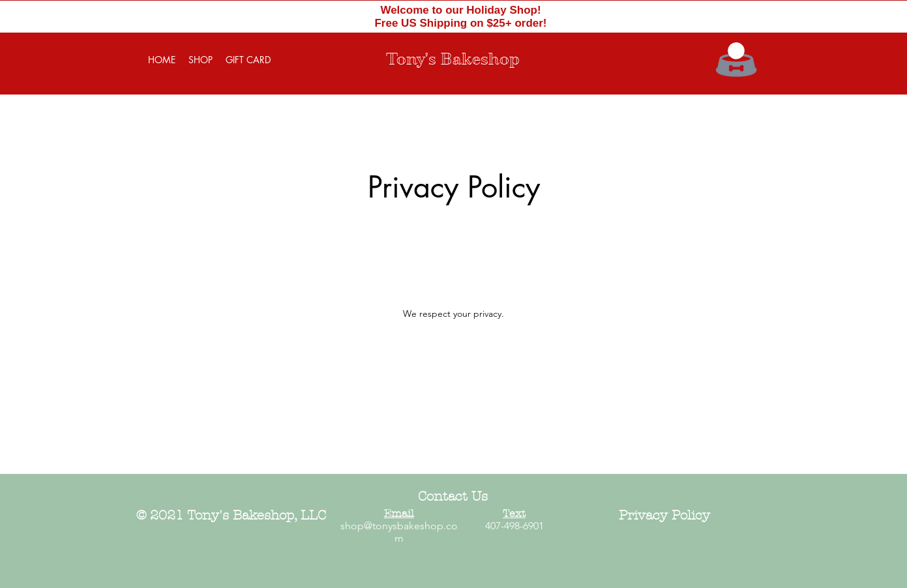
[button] (736, 51)
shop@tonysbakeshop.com (399, 532)
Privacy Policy (664, 515)
